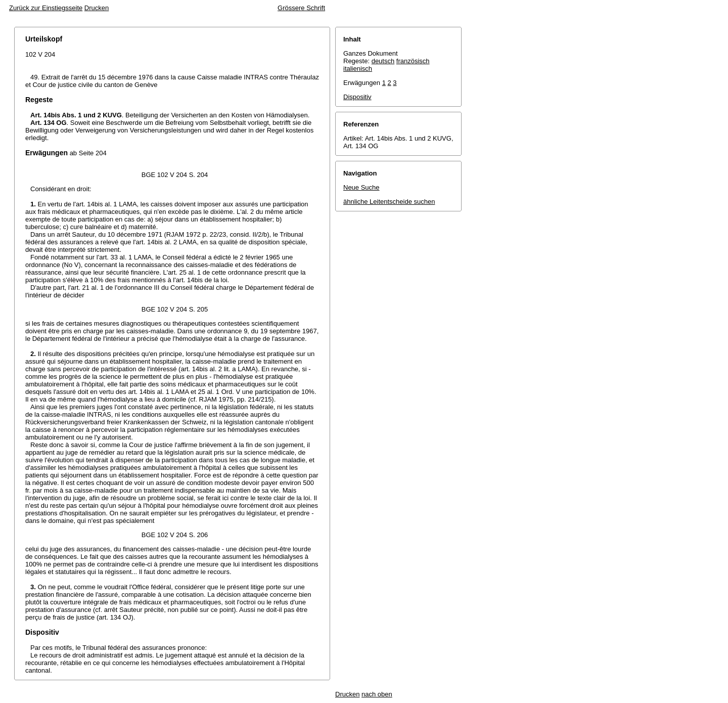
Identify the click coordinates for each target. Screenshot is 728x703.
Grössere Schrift (301, 8)
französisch (413, 61)
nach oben (377, 694)
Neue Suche (361, 187)
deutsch (383, 61)
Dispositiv (357, 97)
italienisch (358, 69)
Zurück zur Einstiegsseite (46, 8)
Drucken (97, 8)
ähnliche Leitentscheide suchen (389, 202)
